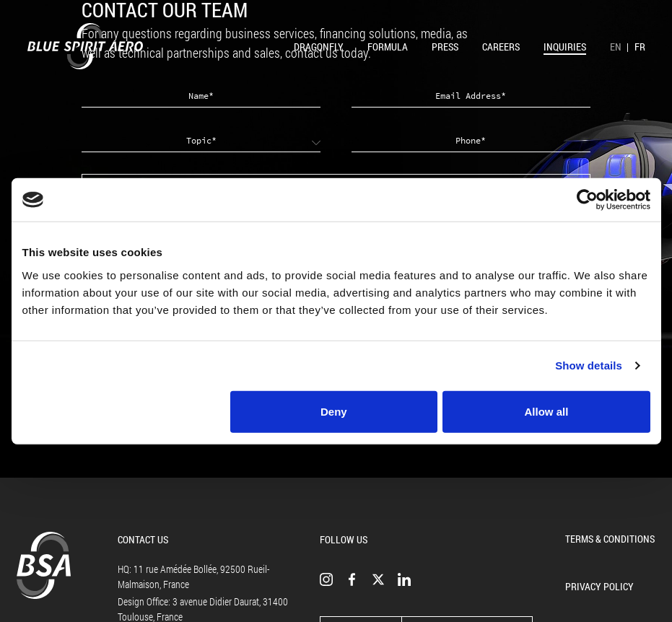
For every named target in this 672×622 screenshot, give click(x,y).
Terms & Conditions (610, 539)
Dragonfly (319, 47)
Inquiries (565, 47)
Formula (388, 47)
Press (445, 47)
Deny (334, 411)
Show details (589, 365)
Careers (501, 47)
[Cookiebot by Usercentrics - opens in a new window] (587, 200)
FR (640, 47)
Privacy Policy (599, 586)
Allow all (547, 411)
